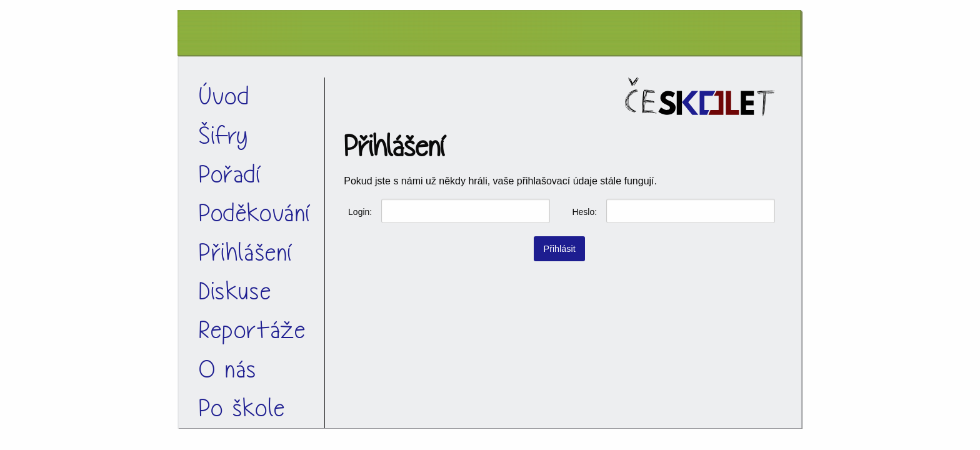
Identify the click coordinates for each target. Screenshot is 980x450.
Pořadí (231, 175)
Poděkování (255, 213)
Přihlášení (246, 253)
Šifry (224, 136)
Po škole (242, 408)
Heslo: (584, 212)
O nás (228, 370)
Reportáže (252, 330)
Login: (360, 212)
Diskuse (235, 292)
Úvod (224, 97)
